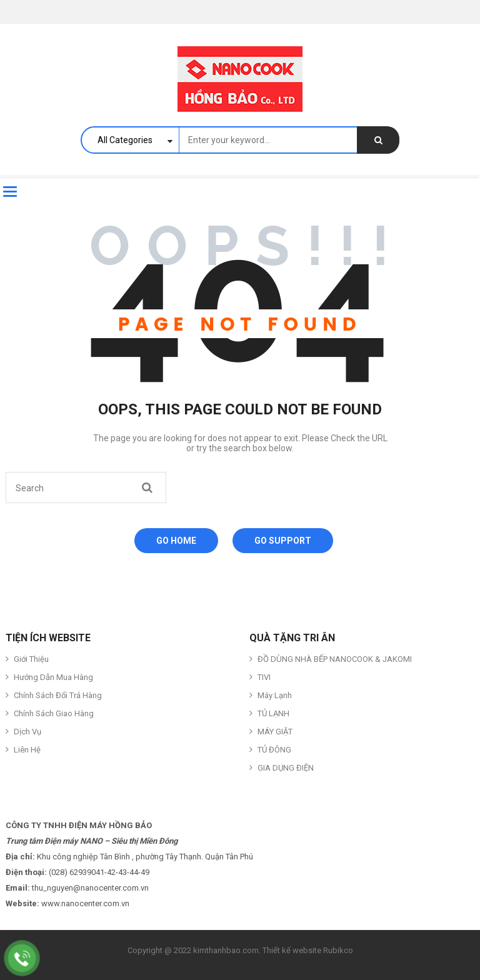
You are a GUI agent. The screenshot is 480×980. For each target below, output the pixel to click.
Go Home (176, 541)
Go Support (283, 541)
